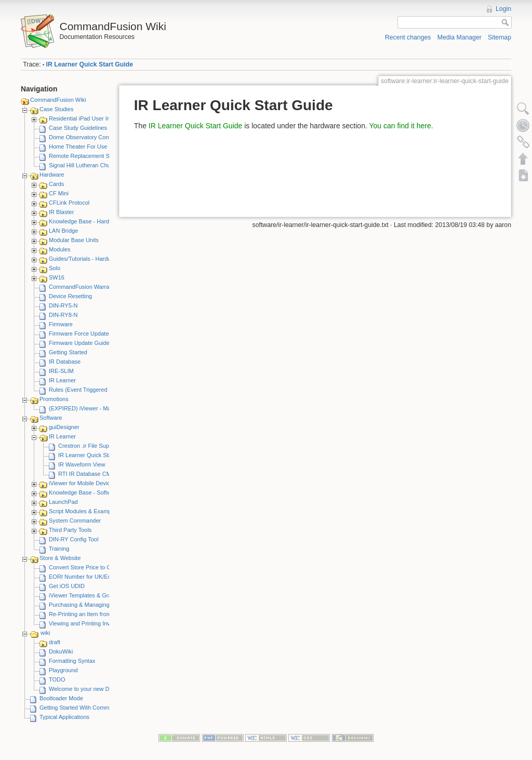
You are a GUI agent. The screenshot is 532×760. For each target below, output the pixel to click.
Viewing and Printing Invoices (86, 623)
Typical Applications (64, 717)
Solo (55, 268)
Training (59, 549)
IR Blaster (61, 212)
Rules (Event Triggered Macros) (89, 390)
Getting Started (68, 352)
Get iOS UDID (67, 586)
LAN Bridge (63, 231)
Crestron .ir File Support (89, 446)
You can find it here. (401, 126)
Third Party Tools (70, 530)
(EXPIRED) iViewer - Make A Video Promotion (107, 408)
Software (51, 418)
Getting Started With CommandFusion (88, 708)
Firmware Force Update (79, 334)
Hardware (52, 175)
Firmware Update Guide (79, 343)
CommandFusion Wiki (58, 100)
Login (503, 9)
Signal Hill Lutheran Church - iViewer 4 (98, 165)
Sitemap (500, 37)
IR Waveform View (82, 464)
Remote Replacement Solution (88, 156)
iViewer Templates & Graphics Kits (92, 595)
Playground (63, 670)
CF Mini (59, 193)
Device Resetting (70, 296)
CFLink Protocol (69, 203)
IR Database (65, 362)
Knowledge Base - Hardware (85, 221)
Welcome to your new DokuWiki (89, 689)
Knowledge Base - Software (84, 492)
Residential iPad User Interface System (98, 118)
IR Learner (62, 380)
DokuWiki (61, 651)
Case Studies (56, 109)
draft (55, 642)
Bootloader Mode (61, 698)
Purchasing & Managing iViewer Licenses (101, 605)
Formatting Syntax (72, 661)
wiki (45, 633)
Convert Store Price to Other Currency (97, 567)
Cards (56, 184)
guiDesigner (64, 427)
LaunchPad (63, 502)
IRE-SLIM (61, 371)
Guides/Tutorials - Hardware (84, 259)
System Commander (75, 521)
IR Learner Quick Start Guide (90, 64)
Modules (60, 249)
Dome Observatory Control (83, 137)
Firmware (61, 324)
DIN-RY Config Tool (74, 539)
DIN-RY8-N (63, 315)
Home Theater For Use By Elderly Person (102, 146)
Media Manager (460, 37)
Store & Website (60, 558)
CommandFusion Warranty (83, 287)
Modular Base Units (74, 240)
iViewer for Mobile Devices (82, 483)
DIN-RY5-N (63, 305)
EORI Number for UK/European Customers (103, 577)
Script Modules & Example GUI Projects (99, 511)
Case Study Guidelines (78, 128)
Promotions (54, 399)
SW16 (57, 277)
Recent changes (408, 37)
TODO (57, 679)
